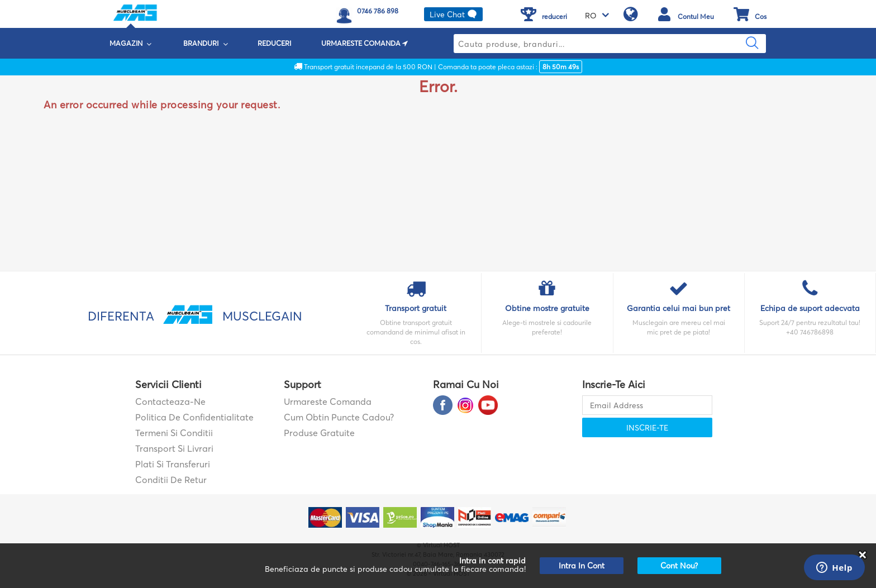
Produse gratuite (319, 433)
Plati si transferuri (173, 464)
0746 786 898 (378, 11)
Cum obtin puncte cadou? (339, 417)
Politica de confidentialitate (194, 417)
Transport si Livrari (174, 448)
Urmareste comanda (328, 401)
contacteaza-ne (170, 401)
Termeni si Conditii (174, 433)
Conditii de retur (171, 480)
